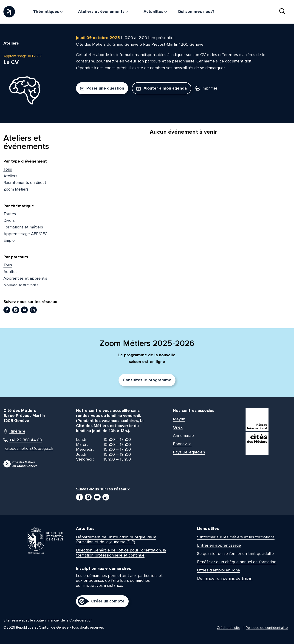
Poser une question (102, 88)
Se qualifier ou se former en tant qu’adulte (235, 554)
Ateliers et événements (103, 11)
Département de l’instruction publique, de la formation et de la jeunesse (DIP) (116, 540)
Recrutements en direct (25, 183)
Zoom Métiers (16, 189)
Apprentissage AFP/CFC (25, 234)
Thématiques (48, 11)
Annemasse (183, 436)
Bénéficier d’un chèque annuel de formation (237, 562)
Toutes (10, 214)
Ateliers (10, 176)
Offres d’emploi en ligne (219, 570)
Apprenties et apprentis (25, 278)
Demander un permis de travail (225, 578)
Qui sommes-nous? (196, 11)
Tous (8, 169)
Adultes (10, 272)
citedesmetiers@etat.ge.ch (27, 449)
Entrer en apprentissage (219, 545)
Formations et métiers (23, 227)
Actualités (155, 11)
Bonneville (182, 444)
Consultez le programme (147, 380)
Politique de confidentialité (267, 628)
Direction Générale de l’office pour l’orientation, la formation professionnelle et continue (121, 553)
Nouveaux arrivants (21, 285)
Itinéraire (14, 431)
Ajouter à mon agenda (162, 88)
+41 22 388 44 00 (23, 440)
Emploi (9, 240)
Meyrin (179, 419)
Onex (178, 427)
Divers (9, 220)
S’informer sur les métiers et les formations (236, 537)
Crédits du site (229, 628)
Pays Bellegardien (189, 452)
